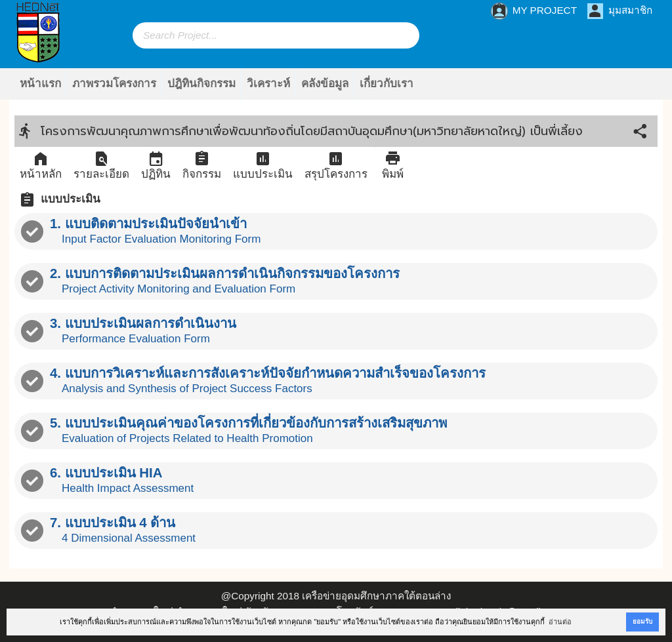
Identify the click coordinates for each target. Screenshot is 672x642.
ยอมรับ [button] (642, 621)
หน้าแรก (40, 84)
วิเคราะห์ (268, 84)
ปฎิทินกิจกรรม (201, 84)
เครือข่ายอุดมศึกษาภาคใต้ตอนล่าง (376, 596)
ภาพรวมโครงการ (114, 84)
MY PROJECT (534, 11)
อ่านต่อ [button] (560, 622)
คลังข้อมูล (325, 84)
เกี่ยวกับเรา (387, 84)
